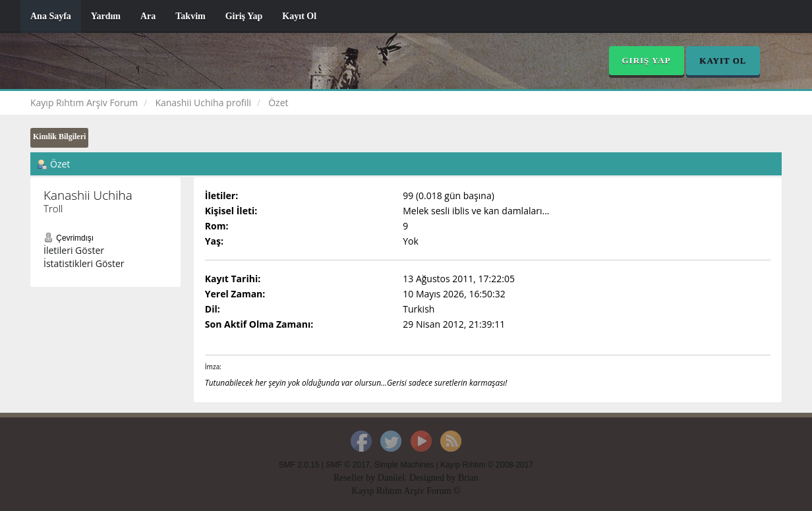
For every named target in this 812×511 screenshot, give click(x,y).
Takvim (190, 16)
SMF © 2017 (348, 465)
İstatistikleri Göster (84, 263)
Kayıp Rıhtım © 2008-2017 (487, 465)
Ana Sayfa (51, 16)
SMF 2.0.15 (299, 465)
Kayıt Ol (299, 16)
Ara (148, 16)
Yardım (106, 16)
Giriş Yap (244, 16)
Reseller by (356, 478)
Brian (468, 478)
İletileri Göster (74, 250)
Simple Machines (404, 465)
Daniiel (391, 478)
